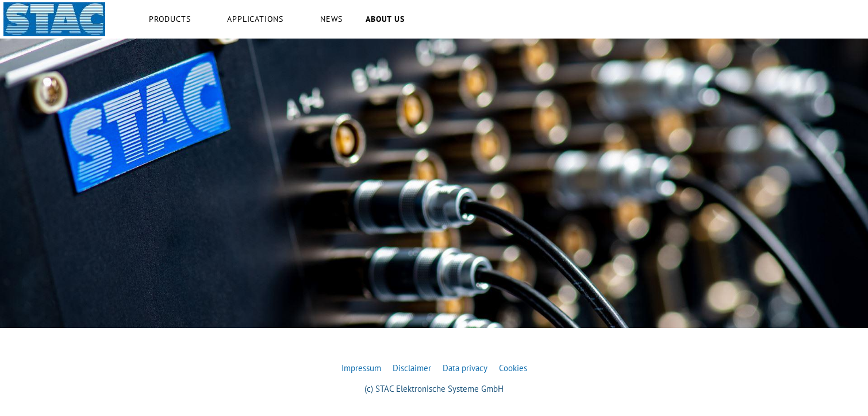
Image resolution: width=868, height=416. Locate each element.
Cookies (513, 368)
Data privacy (465, 368)
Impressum (361, 368)
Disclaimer (412, 368)
